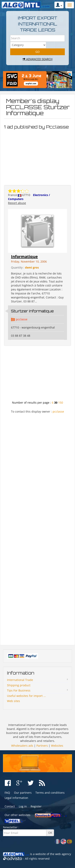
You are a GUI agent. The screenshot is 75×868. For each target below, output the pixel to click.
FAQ (7, 793)
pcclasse (22, 319)
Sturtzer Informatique (32, 311)
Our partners (23, 793)
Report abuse (17, 203)
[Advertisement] (37, 156)
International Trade (20, 680)
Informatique (24, 256)
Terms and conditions (50, 793)
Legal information (16, 798)
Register (36, 806)
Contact (10, 806)
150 (61, 403)
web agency (63, 854)
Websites (57, 746)
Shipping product (19, 685)
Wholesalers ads (22, 746)
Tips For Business (19, 690)
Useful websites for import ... (26, 696)
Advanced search (37, 59)
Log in (23, 806)
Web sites (13, 701)
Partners (42, 746)
